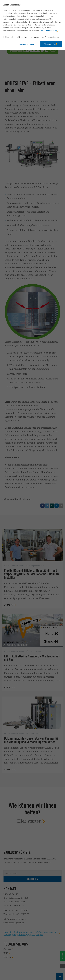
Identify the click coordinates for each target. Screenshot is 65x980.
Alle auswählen (50, 44)
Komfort (35, 37)
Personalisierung (50, 37)
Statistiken (22, 37)
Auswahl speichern (27, 44)
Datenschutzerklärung (48, 31)
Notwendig (9, 37)
